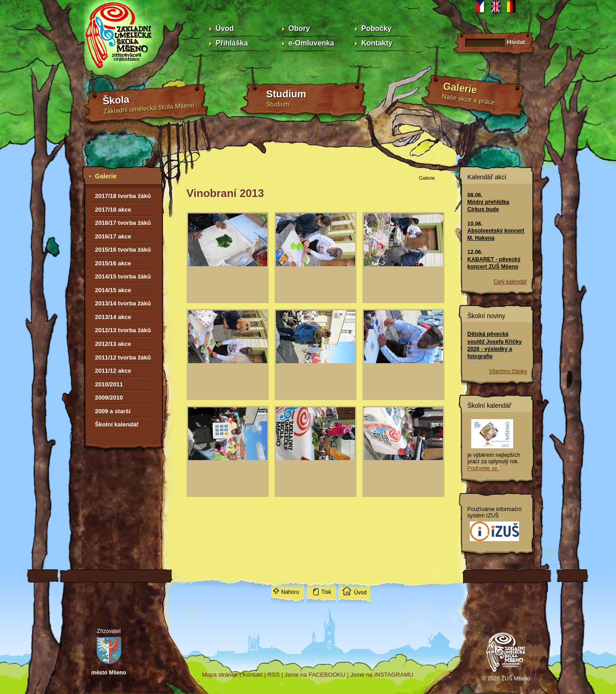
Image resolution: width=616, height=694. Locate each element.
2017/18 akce (113, 210)
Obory (299, 28)
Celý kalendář (510, 282)
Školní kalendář (117, 424)
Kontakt (253, 675)
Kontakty (377, 43)
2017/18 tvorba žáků (123, 196)
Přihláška (232, 43)
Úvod (225, 28)
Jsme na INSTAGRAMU (382, 675)
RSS (274, 675)
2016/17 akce (113, 236)
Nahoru (290, 592)
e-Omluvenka (311, 43)
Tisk (326, 592)
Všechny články (508, 371)
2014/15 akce (113, 290)
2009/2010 (109, 398)
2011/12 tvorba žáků (123, 357)
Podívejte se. (483, 468)
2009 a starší (113, 411)
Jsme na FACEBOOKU (315, 675)
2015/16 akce (113, 263)
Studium (286, 94)
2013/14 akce (113, 317)
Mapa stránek (220, 675)
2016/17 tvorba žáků (123, 223)
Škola (116, 100)
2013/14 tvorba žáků (123, 303)
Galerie (460, 88)
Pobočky (377, 28)
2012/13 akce (113, 344)
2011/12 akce (113, 371)
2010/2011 (109, 384)
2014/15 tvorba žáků (123, 276)
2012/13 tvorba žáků (123, 330)
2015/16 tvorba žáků (123, 250)
